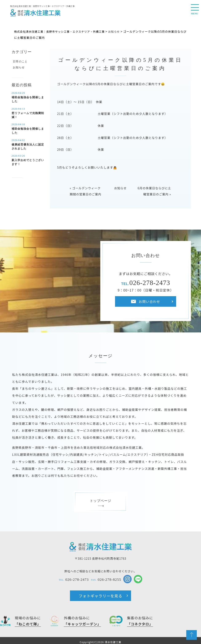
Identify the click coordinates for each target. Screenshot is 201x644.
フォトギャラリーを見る (101, 594)
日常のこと (20, 61)
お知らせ (121, 187)
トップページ (100, 501)
